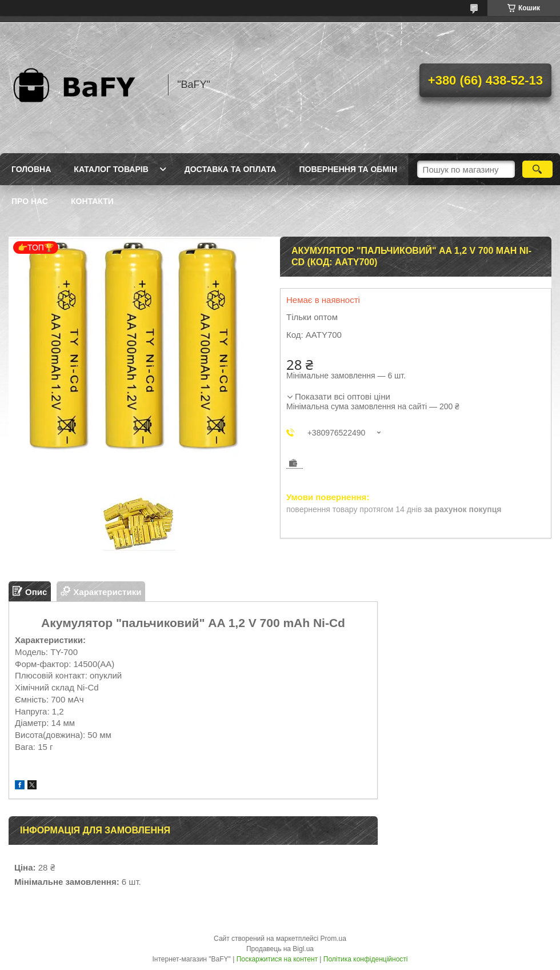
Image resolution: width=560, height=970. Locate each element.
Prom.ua (333, 939)
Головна (31, 169)
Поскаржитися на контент (277, 959)
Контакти (92, 201)
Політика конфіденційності (366, 959)
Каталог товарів (111, 169)
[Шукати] (537, 169)
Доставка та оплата (231, 169)
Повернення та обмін (348, 169)
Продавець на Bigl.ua (280, 949)
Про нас (30, 201)
